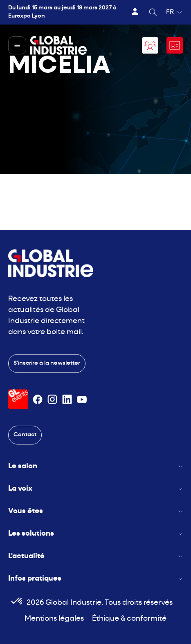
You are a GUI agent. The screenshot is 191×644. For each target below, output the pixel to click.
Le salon (95, 466)
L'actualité (95, 556)
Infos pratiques (95, 579)
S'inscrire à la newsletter (47, 363)
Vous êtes (95, 511)
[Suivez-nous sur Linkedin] (67, 399)
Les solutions (95, 534)
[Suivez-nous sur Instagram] (52, 399)
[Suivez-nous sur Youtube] (82, 399)
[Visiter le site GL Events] (18, 399)
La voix (95, 489)
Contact (25, 435)
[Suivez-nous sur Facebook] (38, 399)
